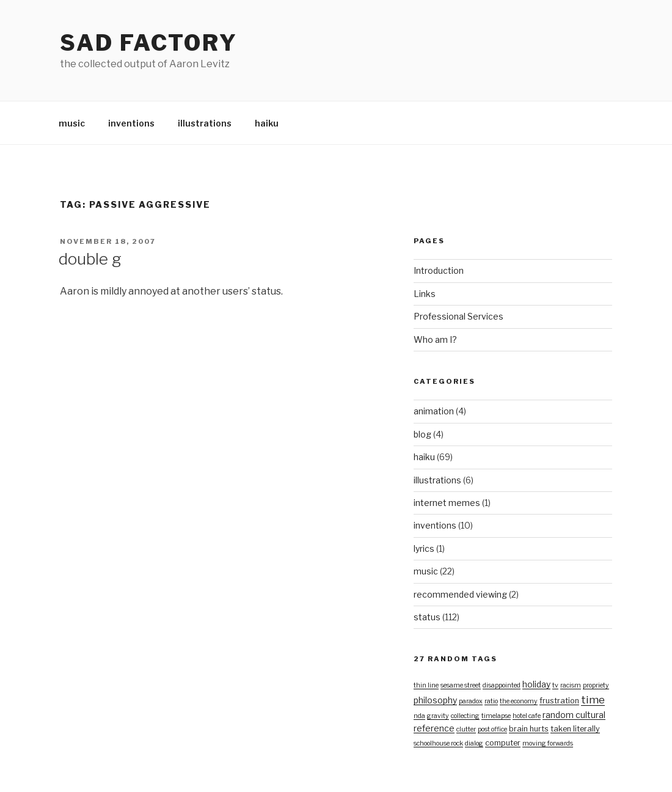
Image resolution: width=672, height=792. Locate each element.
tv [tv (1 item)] (555, 685)
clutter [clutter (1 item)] (466, 729)
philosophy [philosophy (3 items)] (435, 700)
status (427, 617)
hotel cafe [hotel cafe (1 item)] (527, 716)
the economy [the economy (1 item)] (519, 701)
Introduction (439, 270)
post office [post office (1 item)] (492, 729)
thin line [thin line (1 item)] (426, 685)
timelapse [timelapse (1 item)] (496, 716)
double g (90, 259)
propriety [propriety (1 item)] (596, 685)
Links (425, 294)
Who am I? (435, 339)
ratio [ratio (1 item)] (491, 701)
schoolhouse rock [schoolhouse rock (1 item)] (438, 743)
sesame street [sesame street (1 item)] (461, 685)
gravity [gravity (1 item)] (438, 716)
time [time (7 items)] (593, 699)
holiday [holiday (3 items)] (536, 684)
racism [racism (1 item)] (571, 685)
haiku (267, 123)
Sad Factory (149, 43)
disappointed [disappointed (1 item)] (502, 685)
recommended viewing (460, 594)
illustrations (205, 123)
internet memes (447, 503)
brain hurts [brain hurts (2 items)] (529, 729)
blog (422, 434)
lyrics (424, 548)
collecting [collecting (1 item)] (465, 716)
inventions (131, 123)
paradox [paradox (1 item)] (471, 701)
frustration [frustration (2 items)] (559, 701)
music (72, 123)
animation (434, 411)
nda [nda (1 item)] (419, 716)
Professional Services (458, 316)
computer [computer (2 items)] (503, 743)
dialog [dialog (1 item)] (474, 743)
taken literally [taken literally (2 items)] (575, 729)
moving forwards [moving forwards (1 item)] (548, 743)
